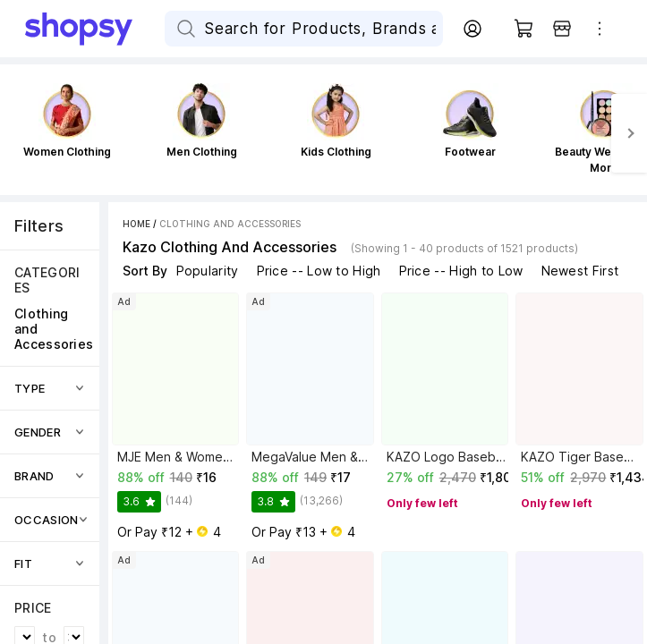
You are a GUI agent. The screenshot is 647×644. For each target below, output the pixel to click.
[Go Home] (95, 29)
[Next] (629, 133)
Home (136, 224)
